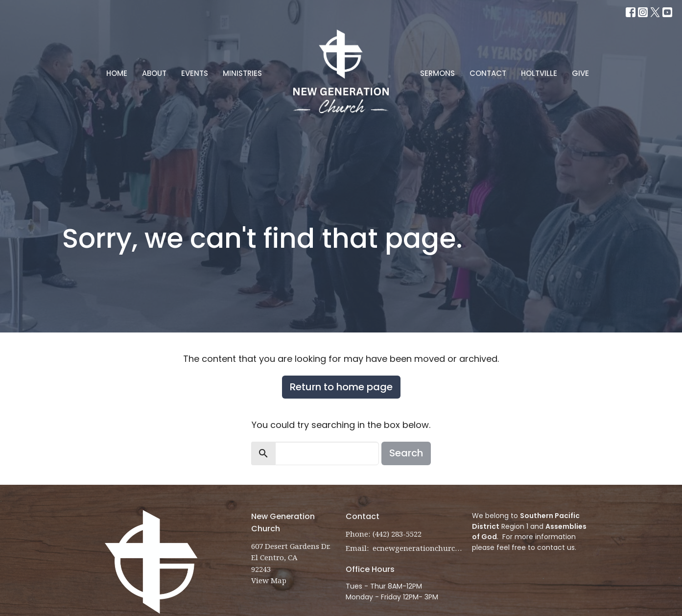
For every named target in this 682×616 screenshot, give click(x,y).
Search (406, 453)
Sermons (437, 73)
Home (117, 73)
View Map (269, 580)
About (154, 73)
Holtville (539, 73)
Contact (488, 73)
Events (195, 73)
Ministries (242, 73)
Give (580, 73)
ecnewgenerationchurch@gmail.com (417, 548)
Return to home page (341, 387)
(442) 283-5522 (397, 534)
